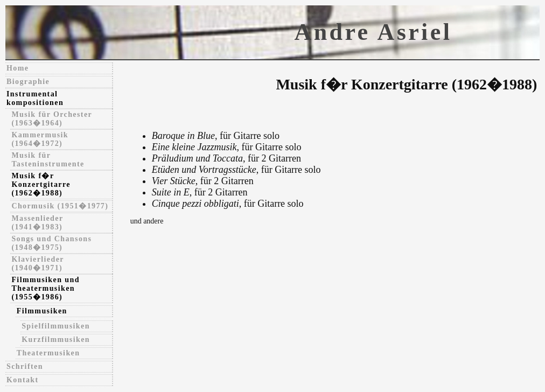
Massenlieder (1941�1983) (37, 223)
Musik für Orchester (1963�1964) (52, 119)
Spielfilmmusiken (56, 326)
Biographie (28, 82)
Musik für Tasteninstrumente (48, 160)
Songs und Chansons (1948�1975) (51, 243)
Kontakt (23, 380)
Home (18, 68)
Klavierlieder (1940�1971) (38, 264)
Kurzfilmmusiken (56, 339)
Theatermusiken (48, 353)
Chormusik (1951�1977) (60, 206)
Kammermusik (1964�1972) (40, 139)
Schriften (25, 366)
